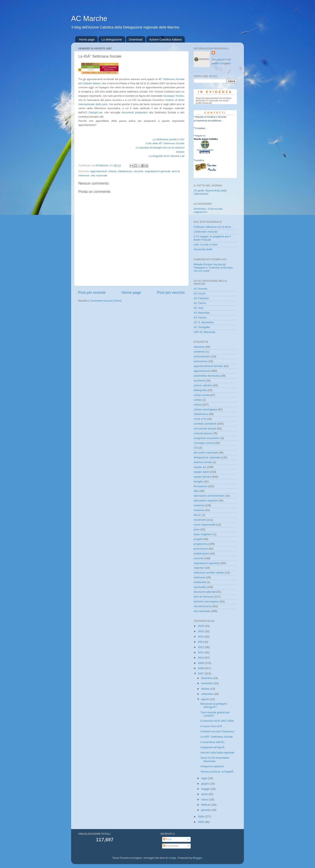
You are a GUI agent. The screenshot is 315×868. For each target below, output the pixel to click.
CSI (196, 448)
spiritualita (200, 587)
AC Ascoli (199, 293)
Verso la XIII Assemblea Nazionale (215, 759)
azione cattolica (203, 385)
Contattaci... (201, 128)
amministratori (202, 356)
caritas (198, 400)
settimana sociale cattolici (209, 573)
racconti (139, 171)
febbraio (206, 805)
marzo (205, 799)
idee (196, 491)
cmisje (172, 858)
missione (199, 510)
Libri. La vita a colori (206, 244)
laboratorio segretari (206, 501)
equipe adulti (201, 472)
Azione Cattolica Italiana (165, 39)
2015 (201, 631)
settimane (200, 577)
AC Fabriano (201, 298)
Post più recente (92, 292)
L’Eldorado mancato (206, 232)
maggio (206, 789)
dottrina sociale (203, 462)
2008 (201, 668)
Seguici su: (200, 136)
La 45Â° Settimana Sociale (217, 737)
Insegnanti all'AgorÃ (213, 747)
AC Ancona (200, 289)
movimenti (200, 520)
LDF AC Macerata (204, 332)
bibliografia (200, 390)
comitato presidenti (205, 424)
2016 (201, 626)
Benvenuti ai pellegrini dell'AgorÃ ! (214, 705)
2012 (201, 647)
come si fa (200, 419)
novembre (208, 683)
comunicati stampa (205, 428)
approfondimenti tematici (208, 366)
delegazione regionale (207, 457)
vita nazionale (99, 175)
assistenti (199, 381)
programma (201, 544)
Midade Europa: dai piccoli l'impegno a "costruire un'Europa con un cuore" (213, 268)
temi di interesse (204, 597)
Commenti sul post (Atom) (106, 301)
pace (197, 529)
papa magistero (203, 534)
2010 (201, 658)
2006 (201, 817)
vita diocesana (202, 606)
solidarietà (200, 582)
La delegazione (112, 39)
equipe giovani (202, 477)
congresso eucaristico (207, 438)
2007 (201, 673)
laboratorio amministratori (209, 496)
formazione (200, 486)
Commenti (171, 846)
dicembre (207, 678)
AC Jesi (198, 308)
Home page (87, 39)
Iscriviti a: (200, 160)
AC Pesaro (200, 318)
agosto (206, 699)
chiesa (112, 171)
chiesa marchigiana (205, 409)
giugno (206, 784)
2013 (201, 642)
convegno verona (204, 443)
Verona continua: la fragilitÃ (217, 772)
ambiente (199, 352)
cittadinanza (125, 171)
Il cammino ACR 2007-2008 (217, 721)
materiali (199, 505)
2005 (201, 822)
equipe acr (200, 467)
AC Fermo (200, 303)
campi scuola (202, 395)
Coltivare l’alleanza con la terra (212, 227)
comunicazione (203, 433)
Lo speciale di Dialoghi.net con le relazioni (160, 148)
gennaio (206, 810)
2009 (201, 663)
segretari (199, 568)
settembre (208, 694)
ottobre (206, 689)
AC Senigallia (202, 327)
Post (167, 839)
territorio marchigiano (206, 601)
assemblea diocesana (207, 376)
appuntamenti (99, 171)
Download (136, 39)
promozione (201, 549)
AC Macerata (202, 313)
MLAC (197, 515)
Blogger (197, 858)
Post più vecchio (171, 292)
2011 (201, 652)
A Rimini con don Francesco (217, 731)
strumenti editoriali (205, 592)
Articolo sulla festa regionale (217, 753)
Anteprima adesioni (212, 766)
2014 (201, 637)
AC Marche (89, 19)
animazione (201, 361)
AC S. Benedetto (204, 322)
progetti (198, 539)
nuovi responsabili (205, 525)
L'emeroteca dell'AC (213, 742)
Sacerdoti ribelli (203, 249)
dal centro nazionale (206, 453)
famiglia (198, 481)
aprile (205, 794)
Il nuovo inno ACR (211, 726)
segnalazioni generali (157, 171)
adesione (199, 347)
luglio (205, 778)
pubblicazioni (201, 553)
